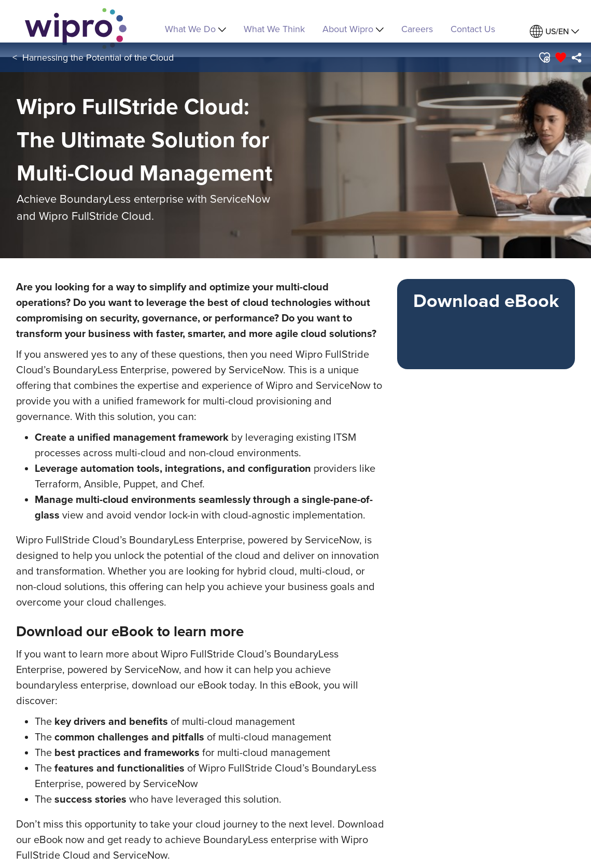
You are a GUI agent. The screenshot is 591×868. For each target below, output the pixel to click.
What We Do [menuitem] (195, 29)
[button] (544, 58)
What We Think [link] (274, 29)
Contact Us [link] (473, 29)
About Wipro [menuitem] (353, 29)
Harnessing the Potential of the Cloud (98, 57)
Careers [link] (417, 29)
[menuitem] (554, 31)
